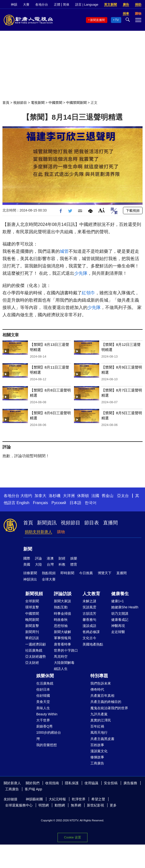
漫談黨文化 (99, 751)
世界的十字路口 (66, 650)
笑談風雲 (89, 607)
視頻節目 (20, 103)
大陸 (38, 564)
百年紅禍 (97, 726)
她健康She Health (125, 607)
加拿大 (40, 496)
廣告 (126, 5)
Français (40, 503)
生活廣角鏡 (45, 683)
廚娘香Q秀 (44, 726)
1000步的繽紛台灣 (49, 736)
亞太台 (123, 496)
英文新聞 (110, 5)
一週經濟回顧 (36, 644)
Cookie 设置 (72, 837)
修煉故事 (97, 757)
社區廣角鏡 (34, 650)
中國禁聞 (55, 103)
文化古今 (89, 638)
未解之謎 (89, 601)
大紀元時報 (57, 799)
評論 (38, 558)
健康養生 (120, 594)
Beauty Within (47, 714)
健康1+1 (118, 601)
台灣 (50, 564)
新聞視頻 (34, 594)
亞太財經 (32, 663)
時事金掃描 (62, 614)
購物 (61, 532)
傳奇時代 (97, 689)
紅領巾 (88, 293)
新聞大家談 (62, 601)
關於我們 (33, 783)
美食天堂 (43, 702)
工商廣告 (97, 763)
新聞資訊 (47, 523)
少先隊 (81, 273)
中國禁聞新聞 (76, 103)
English (23, 503)
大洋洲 (69, 496)
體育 (74, 564)
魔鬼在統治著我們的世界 (109, 708)
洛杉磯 (55, 496)
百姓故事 (97, 745)
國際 (27, 558)
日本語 (75, 503)
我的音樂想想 (47, 745)
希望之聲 (98, 799)
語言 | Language (87, 5)
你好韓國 (43, 696)
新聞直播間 (97, 20)
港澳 (50, 558)
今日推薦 (86, 573)
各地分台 (42, 5)
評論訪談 (63, 594)
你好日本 (43, 689)
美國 (27, 564)
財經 (62, 558)
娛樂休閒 (45, 676)
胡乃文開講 (120, 614)
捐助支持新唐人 (38, 532)
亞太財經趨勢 (36, 656)
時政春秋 (61, 620)
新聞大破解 (62, 632)
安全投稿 (111, 783)
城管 (64, 251)
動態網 (60, 805)
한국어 (91, 503)
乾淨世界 (79, 799)
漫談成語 (89, 626)
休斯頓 (83, 496)
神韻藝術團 (34, 799)
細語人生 (61, 669)
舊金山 (108, 496)
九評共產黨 (99, 714)
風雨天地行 (99, 732)
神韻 (14, 5)
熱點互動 (61, 607)
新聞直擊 (32, 626)
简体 (66, 5)
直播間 (110, 523)
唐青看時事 (62, 644)
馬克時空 (61, 656)
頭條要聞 (30, 573)
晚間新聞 (32, 620)
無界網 (76, 805)
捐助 (138, 5)
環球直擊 (32, 607)
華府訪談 (32, 638)
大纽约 (26, 496)
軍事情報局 (62, 638)
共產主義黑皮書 (102, 739)
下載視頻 (133, 211)
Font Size (102, 210)
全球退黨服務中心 (19, 805)
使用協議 (91, 783)
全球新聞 (32, 601)
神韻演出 (30, 579)
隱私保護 (72, 783)
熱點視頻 (49, 573)
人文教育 (91, 594)
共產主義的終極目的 (106, 702)
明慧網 (44, 805)
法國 (95, 496)
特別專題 (99, 676)
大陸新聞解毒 (64, 663)
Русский (59, 503)
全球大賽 (49, 579)
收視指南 (52, 783)
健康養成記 (120, 620)
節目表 (92, 523)
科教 (62, 564)
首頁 (6, 103)
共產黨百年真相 (102, 696)
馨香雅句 (89, 620)
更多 (113, 805)
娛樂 (74, 558)
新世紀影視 (96, 805)
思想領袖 (61, 626)
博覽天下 (105, 573)
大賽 (26, 5)
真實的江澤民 (101, 720)
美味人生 (43, 708)
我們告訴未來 (101, 683)
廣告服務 (130, 783)
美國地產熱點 (93, 644)
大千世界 (43, 720)
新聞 (28, 549)
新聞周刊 (32, 632)
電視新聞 (38, 103)
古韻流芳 (89, 614)
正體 (57, 5)
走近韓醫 (118, 632)
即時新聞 (67, 573)
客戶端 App (33, 789)
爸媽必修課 (91, 632)
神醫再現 (118, 626)
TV (117, 20)
